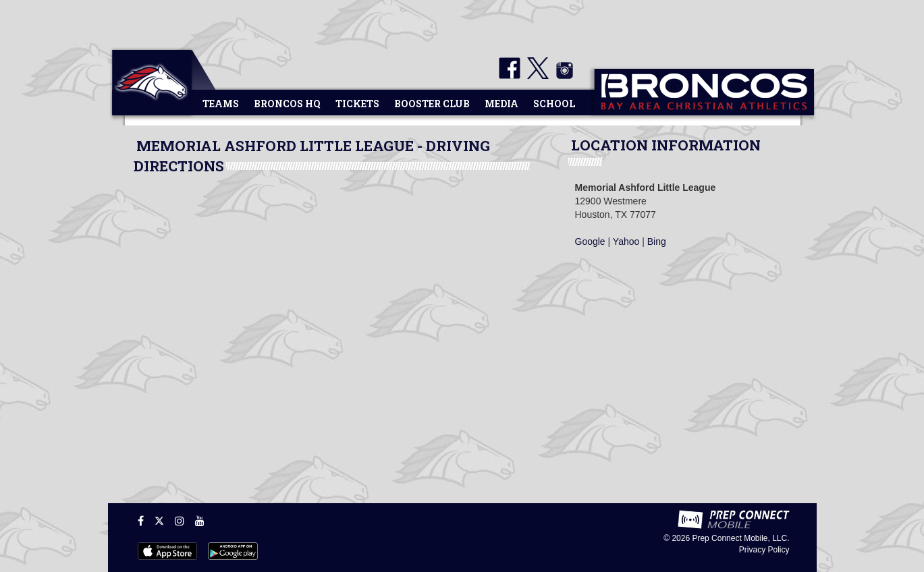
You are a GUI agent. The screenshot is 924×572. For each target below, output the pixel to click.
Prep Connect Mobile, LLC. (740, 538)
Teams (221, 104)
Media (501, 104)
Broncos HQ (287, 104)
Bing (657, 241)
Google (590, 241)
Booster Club (432, 104)
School (554, 104)
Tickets (357, 104)
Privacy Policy (764, 550)
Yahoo (626, 241)
